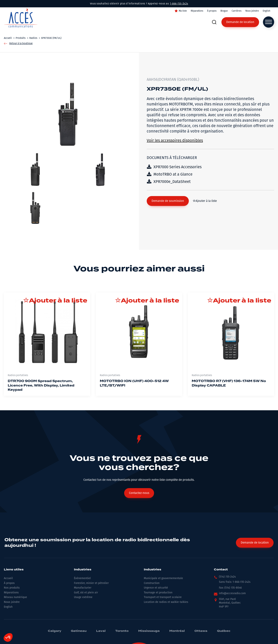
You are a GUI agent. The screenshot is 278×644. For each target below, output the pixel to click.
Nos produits (12, 588)
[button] (168, 201)
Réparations (197, 11)
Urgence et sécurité (156, 588)
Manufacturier (83, 588)
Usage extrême (83, 597)
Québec (224, 631)
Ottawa (201, 631)
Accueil (8, 578)
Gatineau (79, 631)
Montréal (177, 631)
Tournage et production (158, 593)
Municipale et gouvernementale (163, 578)
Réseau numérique (15, 597)
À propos (212, 11)
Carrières (237, 11)
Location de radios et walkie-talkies (166, 602)
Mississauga (149, 631)
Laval (101, 631)
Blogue (224, 11)
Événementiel (82, 578)
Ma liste (183, 11)
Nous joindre (252, 11)
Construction (152, 583)
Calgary (55, 631)
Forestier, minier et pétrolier (91, 583)
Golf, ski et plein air (86, 593)
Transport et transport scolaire (163, 597)
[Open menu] (269, 22)
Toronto (122, 631)
